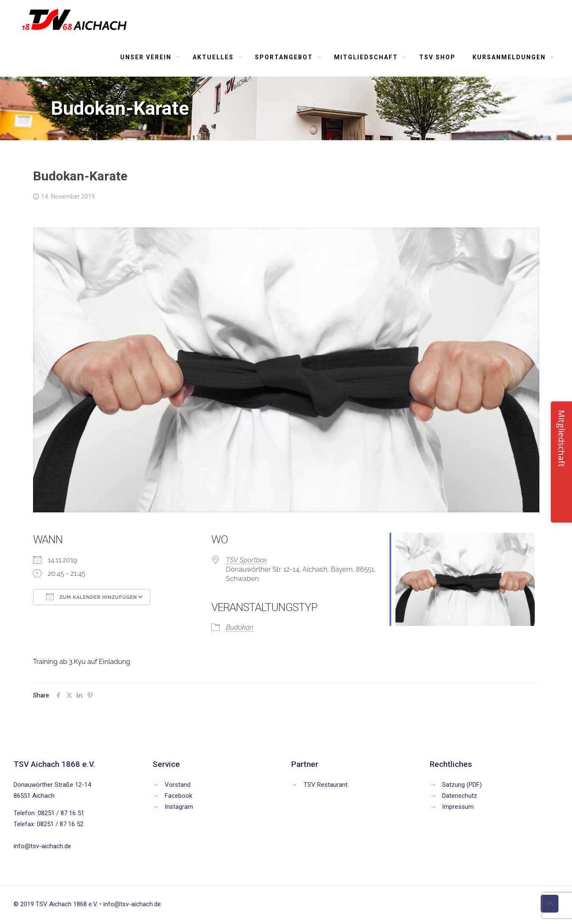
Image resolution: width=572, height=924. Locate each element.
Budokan (240, 627)
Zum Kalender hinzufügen (92, 597)
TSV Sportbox (247, 560)
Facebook (178, 796)
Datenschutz (460, 796)
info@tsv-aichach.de (42, 846)
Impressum (458, 807)
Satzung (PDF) (462, 785)
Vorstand (178, 785)
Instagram (179, 807)
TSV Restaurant (326, 785)
